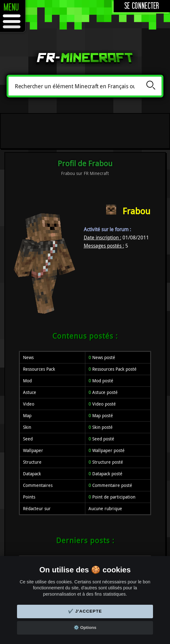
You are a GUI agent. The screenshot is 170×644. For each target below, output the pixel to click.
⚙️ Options (85, 628)
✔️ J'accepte (85, 611)
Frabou (136, 211)
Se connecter (142, 6)
